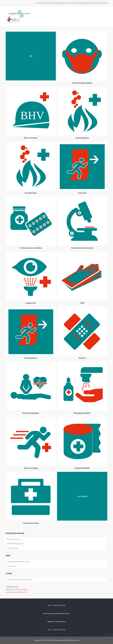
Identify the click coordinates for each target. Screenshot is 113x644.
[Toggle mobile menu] (106, 16)
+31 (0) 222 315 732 (58, 630)
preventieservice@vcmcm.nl (16, 592)
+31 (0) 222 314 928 (20, 589)
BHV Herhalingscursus (15, 544)
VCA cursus (11, 566)
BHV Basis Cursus (14, 539)
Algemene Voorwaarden (56, 621)
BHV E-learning (13, 548)
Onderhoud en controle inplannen (20, 579)
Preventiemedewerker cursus (18, 562)
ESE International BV (100, 3)
